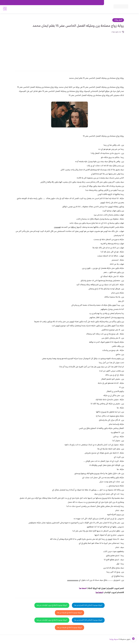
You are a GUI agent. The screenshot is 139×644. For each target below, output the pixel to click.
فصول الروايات (96, 9)
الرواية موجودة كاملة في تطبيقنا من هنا (69, 613)
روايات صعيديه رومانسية (58, 9)
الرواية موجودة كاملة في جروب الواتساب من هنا (52, 605)
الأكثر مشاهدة (74, 9)
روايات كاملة (85, 9)
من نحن (80, 3)
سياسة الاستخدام (69, 3)
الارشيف (45, 3)
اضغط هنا (99, 593)
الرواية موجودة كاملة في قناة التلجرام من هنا (88, 605)
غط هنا (82, 588)
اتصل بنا (99, 3)
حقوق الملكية (89, 3)
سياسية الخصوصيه (56, 3)
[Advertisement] (69, 50)
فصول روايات (118, 20)
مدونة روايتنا (114, 639)
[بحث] (5, 9)
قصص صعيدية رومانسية (39, 9)
